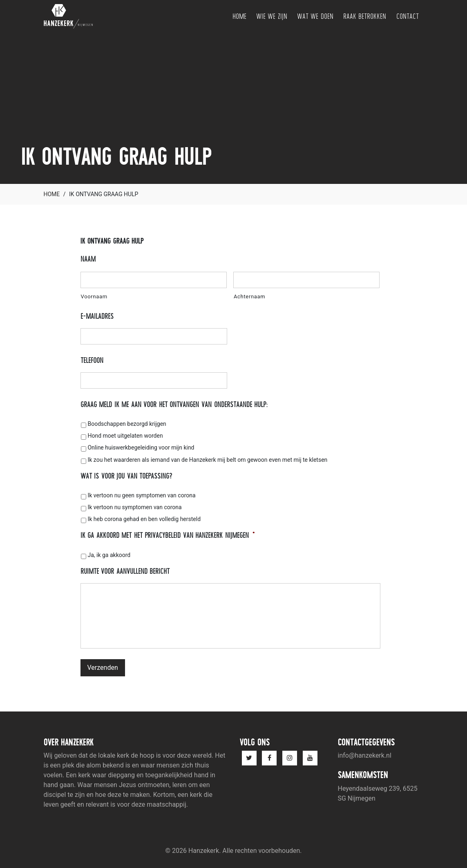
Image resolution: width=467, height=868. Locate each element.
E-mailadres (97, 316)
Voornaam (94, 296)
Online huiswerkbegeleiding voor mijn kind (141, 447)
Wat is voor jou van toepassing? (126, 476)
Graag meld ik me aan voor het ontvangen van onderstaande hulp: (174, 404)
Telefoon (92, 360)
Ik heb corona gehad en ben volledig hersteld (144, 519)
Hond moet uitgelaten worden (125, 436)
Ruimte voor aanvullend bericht (125, 571)
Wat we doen (315, 16)
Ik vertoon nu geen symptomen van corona (141, 495)
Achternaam (249, 296)
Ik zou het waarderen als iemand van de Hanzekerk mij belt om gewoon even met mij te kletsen (207, 460)
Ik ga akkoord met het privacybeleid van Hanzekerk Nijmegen (168, 535)
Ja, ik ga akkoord (109, 555)
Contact (408, 16)
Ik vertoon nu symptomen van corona (134, 507)
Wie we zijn (272, 16)
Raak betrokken (365, 16)
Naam (88, 259)
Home (239, 16)
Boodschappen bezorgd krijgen (127, 424)
